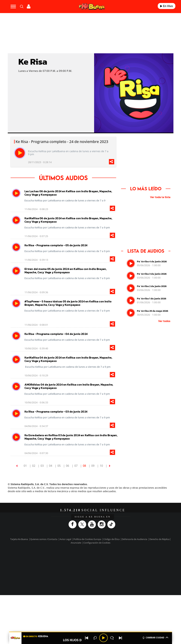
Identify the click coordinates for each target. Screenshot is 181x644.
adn (144, 557)
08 (84, 466)
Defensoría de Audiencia (134, 539)
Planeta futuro (141, 562)
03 (42, 466)
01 (25, 466)
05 (59, 466)
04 (51, 466)
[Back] (87, 638)
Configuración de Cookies (97, 543)
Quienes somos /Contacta (44, 539)
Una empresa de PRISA (22, 560)
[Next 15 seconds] (112, 638)
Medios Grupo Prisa (22, 568)
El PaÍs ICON (101, 567)
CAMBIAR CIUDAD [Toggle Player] (155, 637)
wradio (88, 562)
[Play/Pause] (103, 638)
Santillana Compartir (106, 557)
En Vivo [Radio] (167, 6)
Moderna (69, 567)
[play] (20, 153)
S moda (116, 567)
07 (76, 466)
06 (68, 466)
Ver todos (164, 321)
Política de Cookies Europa (87, 539)
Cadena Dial (115, 562)
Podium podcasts (86, 567)
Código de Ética (111, 539)
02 (34, 466)
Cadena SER (121, 557)
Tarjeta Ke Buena (19, 539)
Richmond (51, 567)
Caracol (157, 557)
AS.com (132, 557)
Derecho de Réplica (159, 539)
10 (101, 466)
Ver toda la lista (160, 197)
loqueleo (131, 567)
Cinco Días (101, 562)
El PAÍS (53, 557)
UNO (78, 562)
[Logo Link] (92, 7)
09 (93, 466)
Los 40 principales (70, 557)
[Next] (120, 638)
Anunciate (76, 543)
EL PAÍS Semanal (128, 562)
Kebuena (153, 562)
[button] (91, 632)
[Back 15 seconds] (95, 638)
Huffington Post (58, 562)
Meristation (148, 567)
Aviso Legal (65, 539)
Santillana (87, 557)
